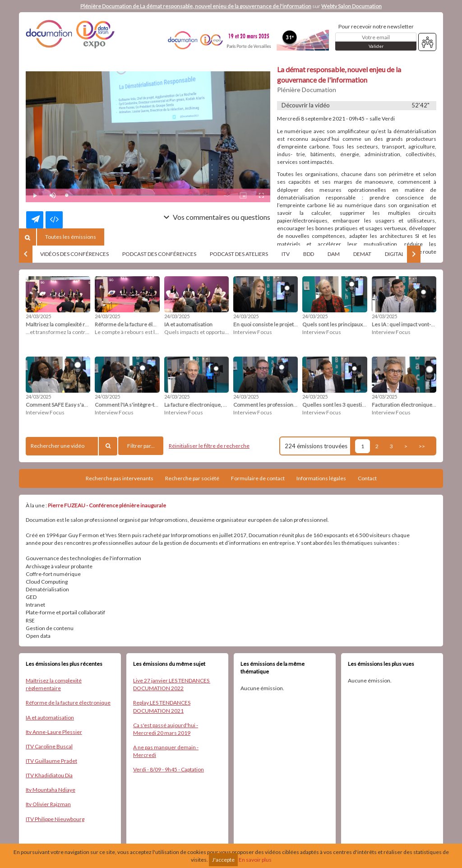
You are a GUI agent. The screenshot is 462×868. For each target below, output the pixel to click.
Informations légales (321, 478)
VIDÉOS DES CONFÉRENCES (74, 254)
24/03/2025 (38, 316)
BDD (309, 254)
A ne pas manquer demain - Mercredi (166, 751)
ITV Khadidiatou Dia (49, 775)
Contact (367, 478)
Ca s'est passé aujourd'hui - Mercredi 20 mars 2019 (166, 729)
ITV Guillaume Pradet (51, 761)
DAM (334, 254)
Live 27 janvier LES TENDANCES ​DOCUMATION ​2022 (172, 684)
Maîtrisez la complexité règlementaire (54, 684)
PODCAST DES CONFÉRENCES (159, 254)
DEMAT (362, 254)
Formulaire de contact (258, 478)
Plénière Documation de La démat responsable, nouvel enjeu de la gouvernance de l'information (196, 6)
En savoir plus (255, 860)
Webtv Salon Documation (351, 6)
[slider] (141, 195)
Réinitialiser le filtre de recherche (209, 446)
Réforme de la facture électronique (68, 703)
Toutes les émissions (71, 237)
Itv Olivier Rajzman (48, 804)
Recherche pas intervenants (120, 478)
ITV (286, 254)
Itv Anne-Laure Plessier (54, 732)
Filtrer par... (141, 446)
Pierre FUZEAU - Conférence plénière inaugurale (107, 505)
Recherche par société (192, 478)
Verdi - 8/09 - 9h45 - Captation (169, 769)
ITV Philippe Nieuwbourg (55, 819)
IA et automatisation (50, 717)
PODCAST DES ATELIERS (239, 254)
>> (422, 446)
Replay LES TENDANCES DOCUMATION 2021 (162, 706)
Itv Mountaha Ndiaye (51, 790)
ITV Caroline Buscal (49, 746)
